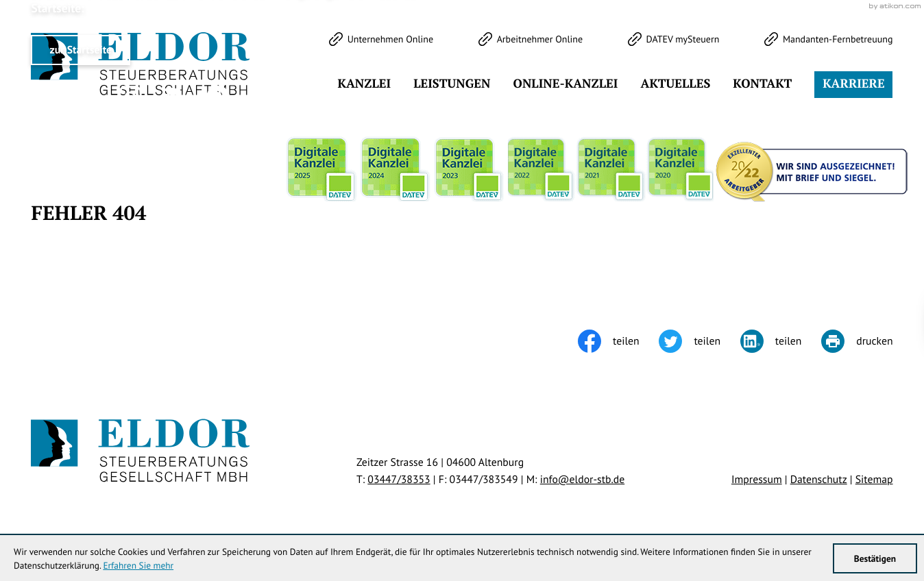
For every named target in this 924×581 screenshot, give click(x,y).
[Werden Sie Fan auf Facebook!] (86, 97)
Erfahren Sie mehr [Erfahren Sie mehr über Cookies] (138, 565)
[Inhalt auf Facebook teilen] (618, 341)
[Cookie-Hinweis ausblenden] (669, 323)
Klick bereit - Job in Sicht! (805, 323)
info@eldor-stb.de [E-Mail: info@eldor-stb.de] (582, 480)
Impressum (757, 480)
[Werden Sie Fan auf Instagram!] (130, 97)
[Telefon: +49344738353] (399, 480)
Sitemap (874, 480)
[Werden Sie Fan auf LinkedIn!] (174, 97)
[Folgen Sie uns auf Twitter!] (42, 97)
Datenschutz (819, 480)
